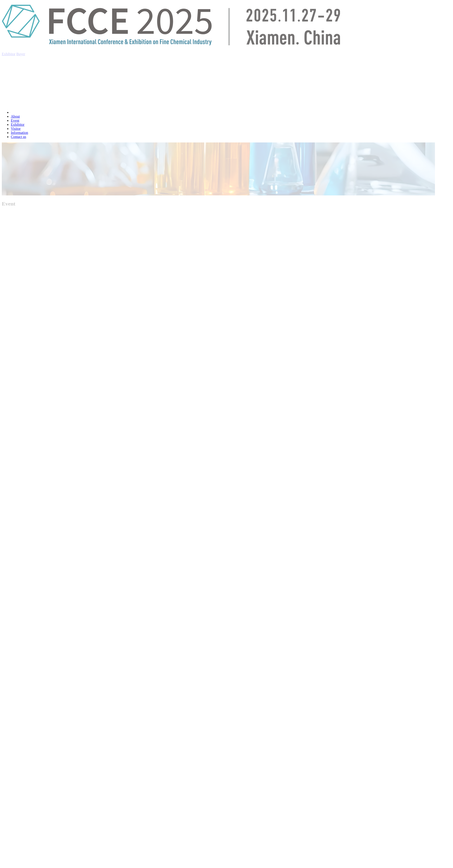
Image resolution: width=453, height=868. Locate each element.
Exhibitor (18, 125)
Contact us (18, 137)
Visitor (16, 129)
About (15, 116)
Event (15, 120)
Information (19, 133)
